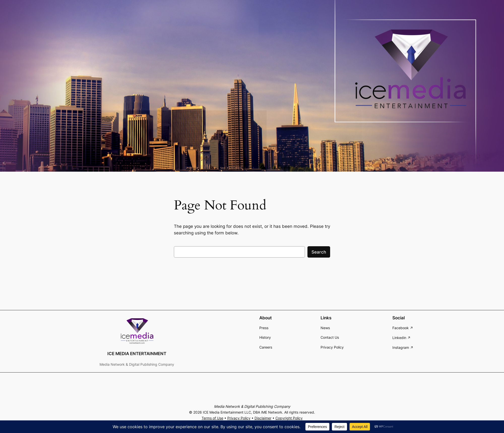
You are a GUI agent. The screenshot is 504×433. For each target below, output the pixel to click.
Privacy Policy (239, 418)
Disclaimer (263, 418)
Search (319, 252)
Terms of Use (212, 418)
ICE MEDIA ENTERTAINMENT (137, 354)
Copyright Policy (289, 418)
